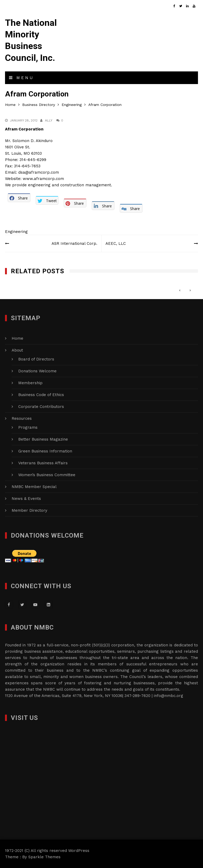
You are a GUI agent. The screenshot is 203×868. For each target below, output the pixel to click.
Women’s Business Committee (47, 475)
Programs (28, 427)
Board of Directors (36, 359)
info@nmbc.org (169, 696)
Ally (49, 120)
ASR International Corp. (74, 243)
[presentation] (180, 290)
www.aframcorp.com (43, 179)
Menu (21, 78)
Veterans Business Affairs (43, 463)
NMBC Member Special (34, 487)
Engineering (16, 232)
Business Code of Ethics (41, 395)
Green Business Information (45, 451)
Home (17, 338)
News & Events (26, 499)
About (17, 350)
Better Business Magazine (43, 439)
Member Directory (29, 510)
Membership (30, 383)
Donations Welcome (37, 371)
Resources (22, 418)
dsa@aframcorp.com (39, 172)
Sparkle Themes (44, 857)
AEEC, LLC (116, 243)
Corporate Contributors (41, 407)
